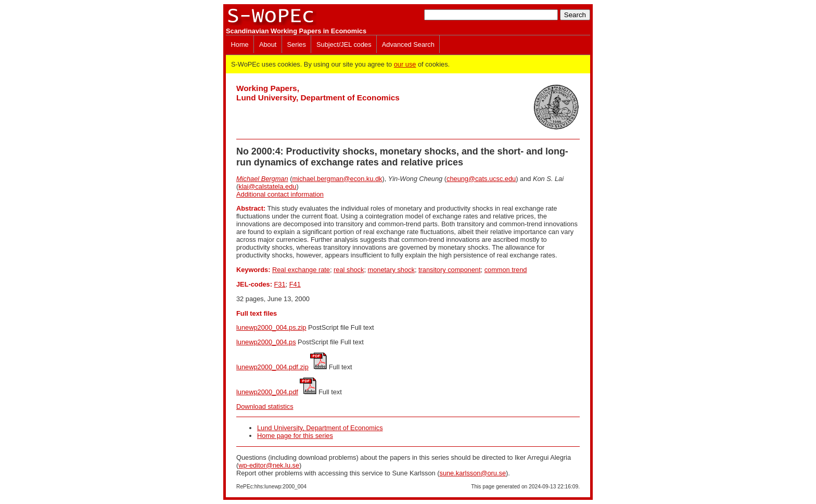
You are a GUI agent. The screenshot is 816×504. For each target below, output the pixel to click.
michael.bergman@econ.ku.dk (337, 179)
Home (240, 44)
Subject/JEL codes (344, 44)
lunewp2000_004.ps (266, 342)
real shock (349, 270)
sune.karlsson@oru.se (473, 473)
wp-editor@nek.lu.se (269, 465)
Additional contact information (280, 194)
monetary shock (391, 270)
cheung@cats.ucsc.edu (481, 179)
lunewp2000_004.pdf (267, 392)
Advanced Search (408, 44)
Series (297, 44)
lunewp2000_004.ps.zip (271, 327)
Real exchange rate (301, 270)
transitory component (450, 270)
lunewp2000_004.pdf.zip (272, 367)
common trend (506, 270)
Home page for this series (295, 436)
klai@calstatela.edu (267, 186)
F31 (280, 284)
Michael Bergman (262, 179)
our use (405, 64)
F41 (295, 284)
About (268, 44)
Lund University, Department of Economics (320, 428)
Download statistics (265, 406)
